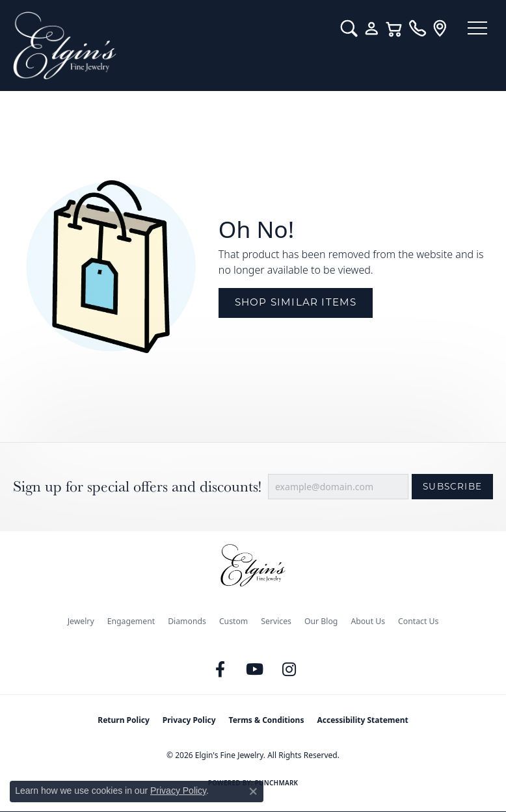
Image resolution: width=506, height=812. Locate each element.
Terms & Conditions (267, 720)
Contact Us (418, 621)
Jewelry (81, 621)
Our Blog (321, 621)
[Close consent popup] (253, 791)
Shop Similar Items (296, 302)
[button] (342, 29)
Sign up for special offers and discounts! (137, 487)
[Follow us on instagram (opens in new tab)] (289, 670)
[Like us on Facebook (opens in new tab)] (220, 670)
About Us (368, 621)
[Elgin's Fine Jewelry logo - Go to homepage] (167, 46)
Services (276, 621)
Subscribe (452, 486)
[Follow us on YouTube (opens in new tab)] (255, 670)
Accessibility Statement (362, 720)
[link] (410, 29)
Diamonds (187, 621)
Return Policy (124, 720)
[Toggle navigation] (473, 29)
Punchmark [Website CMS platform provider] (277, 783)
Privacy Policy (189, 720)
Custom (233, 621)
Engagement (131, 621)
